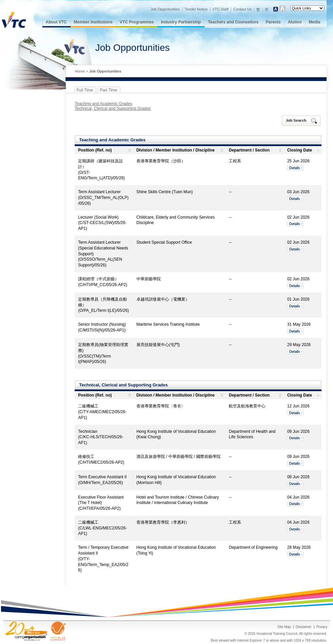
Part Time (108, 90)
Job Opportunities (165, 9)
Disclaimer (304, 627)
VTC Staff (220, 9)
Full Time (85, 90)
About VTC (56, 22)
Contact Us (242, 9)
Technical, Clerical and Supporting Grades (113, 108)
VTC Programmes (137, 22)
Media (314, 22)
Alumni (295, 22)
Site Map (284, 627)
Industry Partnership (181, 22)
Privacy (322, 627)
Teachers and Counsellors (233, 22)
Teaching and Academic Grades (103, 104)
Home (80, 71)
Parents (273, 22)
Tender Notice (196, 9)
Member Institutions (93, 22)
